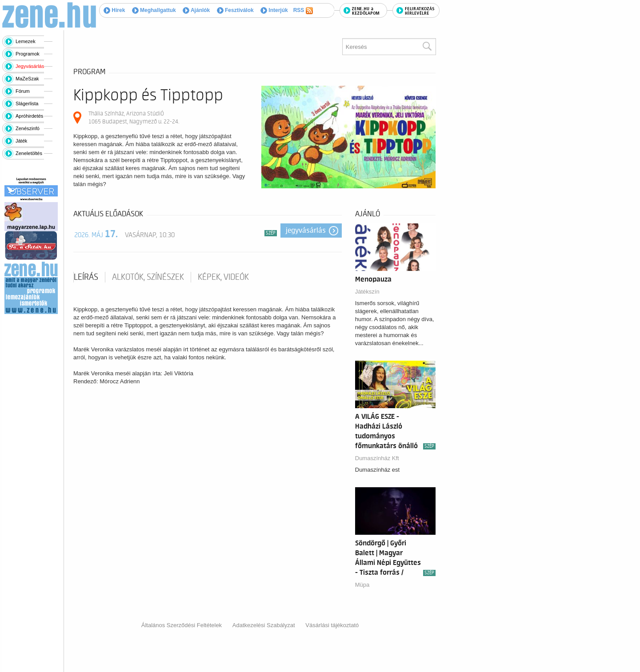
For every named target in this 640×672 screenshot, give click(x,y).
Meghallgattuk (154, 10)
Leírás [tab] (86, 277)
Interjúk (274, 10)
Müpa (362, 585)
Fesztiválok (235, 10)
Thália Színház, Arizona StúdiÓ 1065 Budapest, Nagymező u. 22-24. (134, 117)
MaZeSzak (27, 79)
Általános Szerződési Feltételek (182, 625)
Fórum (23, 91)
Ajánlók (196, 10)
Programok (28, 54)
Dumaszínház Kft (377, 458)
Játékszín (367, 292)
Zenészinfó (28, 128)
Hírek (114, 10)
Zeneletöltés (29, 153)
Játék (21, 141)
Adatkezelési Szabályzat (264, 625)
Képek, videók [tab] (223, 277)
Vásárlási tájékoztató (332, 625)
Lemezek (26, 41)
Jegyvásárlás (30, 66)
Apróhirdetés (29, 116)
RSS (303, 11)
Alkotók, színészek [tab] (148, 277)
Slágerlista (27, 103)
